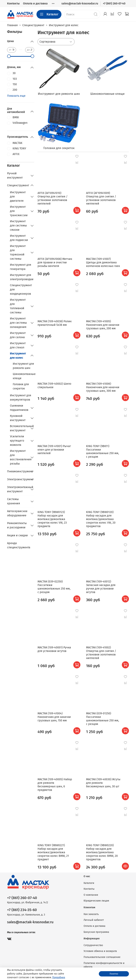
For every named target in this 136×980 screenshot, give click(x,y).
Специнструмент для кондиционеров (21, 289)
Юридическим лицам (96, 901)
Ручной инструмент (15, 175)
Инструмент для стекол (18, 345)
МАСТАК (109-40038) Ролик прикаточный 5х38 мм (55, 323)
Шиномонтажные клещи (23, 376)
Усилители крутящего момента (17, 441)
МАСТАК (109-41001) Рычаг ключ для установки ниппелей (54, 450)
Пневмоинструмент (18, 471)
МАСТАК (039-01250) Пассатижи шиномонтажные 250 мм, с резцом (103, 719)
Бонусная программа (96, 932)
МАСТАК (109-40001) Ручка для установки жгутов (54, 649)
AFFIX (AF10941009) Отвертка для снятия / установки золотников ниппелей (101, 198)
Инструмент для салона (18, 335)
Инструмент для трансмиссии (19, 211)
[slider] (9, 56)
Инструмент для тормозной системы (18, 252)
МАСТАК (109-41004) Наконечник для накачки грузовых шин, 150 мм (54, 717)
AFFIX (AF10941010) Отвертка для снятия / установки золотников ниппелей (53, 198)
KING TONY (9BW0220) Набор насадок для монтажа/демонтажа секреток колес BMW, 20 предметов (102, 852)
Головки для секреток (21, 386)
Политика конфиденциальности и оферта (104, 965)
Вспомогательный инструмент (19, 428)
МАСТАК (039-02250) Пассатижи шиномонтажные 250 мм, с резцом (54, 587)
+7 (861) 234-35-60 (22, 910)
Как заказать (91, 914)
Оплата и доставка (35, 3)
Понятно (114, 974)
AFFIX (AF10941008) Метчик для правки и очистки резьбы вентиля (55, 262)
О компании (91, 895)
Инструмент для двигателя (18, 196)
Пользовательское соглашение (102, 957)
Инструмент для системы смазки (18, 225)
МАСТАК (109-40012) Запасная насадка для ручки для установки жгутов (101, 587)
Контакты (13, 3)
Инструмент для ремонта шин (23, 366)
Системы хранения (14, 501)
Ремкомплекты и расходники (17, 525)
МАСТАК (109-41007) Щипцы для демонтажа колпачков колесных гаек (103, 262)
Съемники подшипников (19, 408)
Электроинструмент (18, 479)
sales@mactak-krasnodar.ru (80, 3)
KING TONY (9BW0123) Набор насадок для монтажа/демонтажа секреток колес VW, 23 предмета (52, 519)
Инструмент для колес (18, 356)
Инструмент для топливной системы (18, 306)
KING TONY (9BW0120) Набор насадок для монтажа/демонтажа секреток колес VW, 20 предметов (101, 519)
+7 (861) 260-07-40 (114, 3)
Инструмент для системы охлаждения (18, 323)
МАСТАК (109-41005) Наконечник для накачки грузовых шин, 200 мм (103, 325)
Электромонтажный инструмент (18, 489)
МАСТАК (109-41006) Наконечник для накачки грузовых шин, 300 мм (103, 387)
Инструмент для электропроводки (22, 277)
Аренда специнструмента (19, 545)
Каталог (49, 14)
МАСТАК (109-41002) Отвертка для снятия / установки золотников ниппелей (101, 653)
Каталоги (89, 883)
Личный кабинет (94, 920)
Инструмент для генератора (21, 267)
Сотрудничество (93, 945)
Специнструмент (18, 185)
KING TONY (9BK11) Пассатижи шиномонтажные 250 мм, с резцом (103, 451)
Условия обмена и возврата (100, 951)
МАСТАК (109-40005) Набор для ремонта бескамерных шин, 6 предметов (55, 785)
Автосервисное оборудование (17, 513)
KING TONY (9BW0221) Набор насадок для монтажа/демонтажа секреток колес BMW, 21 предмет (53, 852)
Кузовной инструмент (18, 418)
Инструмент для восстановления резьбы (19, 457)
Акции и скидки (17, 535)
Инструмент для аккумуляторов (21, 397)
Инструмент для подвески (19, 238)
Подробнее (59, 977)
